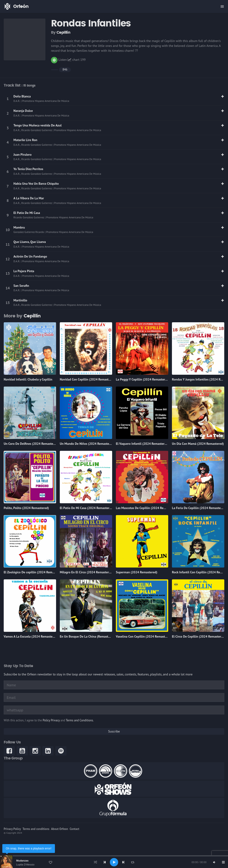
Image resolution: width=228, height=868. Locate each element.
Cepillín (63, 32)
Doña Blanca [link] (22, 96)
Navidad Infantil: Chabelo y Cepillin (28, 379)
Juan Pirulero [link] (22, 155)
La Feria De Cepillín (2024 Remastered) (199, 508)
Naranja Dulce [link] (23, 111)
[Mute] (214, 862)
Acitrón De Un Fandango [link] (30, 256)
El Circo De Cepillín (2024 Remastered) (199, 636)
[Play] (114, 862)
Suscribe (114, 731)
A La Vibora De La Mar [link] (29, 198)
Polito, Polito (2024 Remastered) (26, 508)
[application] (114, 862)
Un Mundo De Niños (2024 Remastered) (87, 444)
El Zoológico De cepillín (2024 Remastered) (34, 572)
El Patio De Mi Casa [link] (27, 213)
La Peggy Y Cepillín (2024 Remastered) (143, 379)
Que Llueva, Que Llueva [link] (30, 242)
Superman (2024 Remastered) (137, 572)
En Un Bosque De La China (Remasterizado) (90, 636)
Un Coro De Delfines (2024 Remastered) (31, 444)
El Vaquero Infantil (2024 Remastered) (142, 444)
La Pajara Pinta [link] (24, 271)
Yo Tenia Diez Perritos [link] (28, 169)
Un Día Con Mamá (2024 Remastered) (198, 444)
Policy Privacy (51, 720)
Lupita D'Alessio (25, 865)
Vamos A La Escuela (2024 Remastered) (31, 636)
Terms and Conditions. (80, 720)
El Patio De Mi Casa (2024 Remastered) (87, 508)
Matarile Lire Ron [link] (25, 140)
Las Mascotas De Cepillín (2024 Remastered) (147, 508)
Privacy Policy (12, 829)
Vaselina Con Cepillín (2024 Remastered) (144, 636)
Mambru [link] (19, 227)
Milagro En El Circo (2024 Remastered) (87, 572)
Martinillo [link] (20, 300)
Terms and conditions (36, 829)
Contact (74, 829)
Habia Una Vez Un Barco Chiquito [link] (36, 184)
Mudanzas (22, 861)
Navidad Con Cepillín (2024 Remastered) (88, 379)
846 (65, 69)
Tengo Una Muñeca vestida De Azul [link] (38, 125)
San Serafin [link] (21, 286)
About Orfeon (59, 829)
